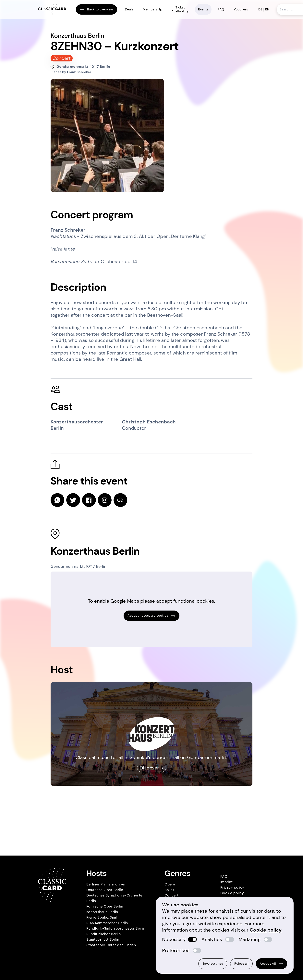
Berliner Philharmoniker (106, 884)
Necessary (174, 939)
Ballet (169, 890)
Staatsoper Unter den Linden (111, 945)
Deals (129, 9)
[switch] (192, 939)
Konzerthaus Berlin (102, 912)
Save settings (213, 964)
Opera (170, 884)
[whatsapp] (57, 500)
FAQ (221, 9)
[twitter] (73, 500)
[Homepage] (52, 10)
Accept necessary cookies (151, 616)
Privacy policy (232, 887)
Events (203, 9)
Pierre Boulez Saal (102, 917)
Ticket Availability (180, 9)
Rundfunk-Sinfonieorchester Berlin (116, 928)
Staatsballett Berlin (103, 939)
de (260, 9)
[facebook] (89, 500)
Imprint (227, 882)
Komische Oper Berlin (105, 906)
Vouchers (241, 9)
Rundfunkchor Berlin (104, 934)
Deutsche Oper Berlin (105, 890)
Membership (152, 9)
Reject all (241, 964)
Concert (172, 895)
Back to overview (96, 9)
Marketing (250, 939)
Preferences (176, 950)
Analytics (212, 939)
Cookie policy (232, 893)
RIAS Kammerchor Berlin (107, 923)
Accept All (272, 964)
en (267, 9)
